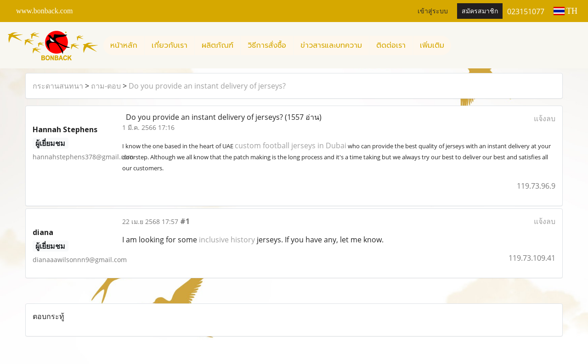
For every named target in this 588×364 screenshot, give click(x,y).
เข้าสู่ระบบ (433, 11)
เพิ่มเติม (432, 45)
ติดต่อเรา (391, 45)
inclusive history (227, 240)
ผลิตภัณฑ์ (218, 45)
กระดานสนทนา (58, 86)
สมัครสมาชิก (480, 11)
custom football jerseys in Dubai (291, 146)
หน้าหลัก (124, 45)
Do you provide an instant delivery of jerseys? (207, 86)
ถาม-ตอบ (106, 86)
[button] (459, 45)
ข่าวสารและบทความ (331, 45)
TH (565, 11)
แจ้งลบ (545, 118)
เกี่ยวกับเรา (170, 45)
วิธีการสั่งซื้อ (267, 45)
